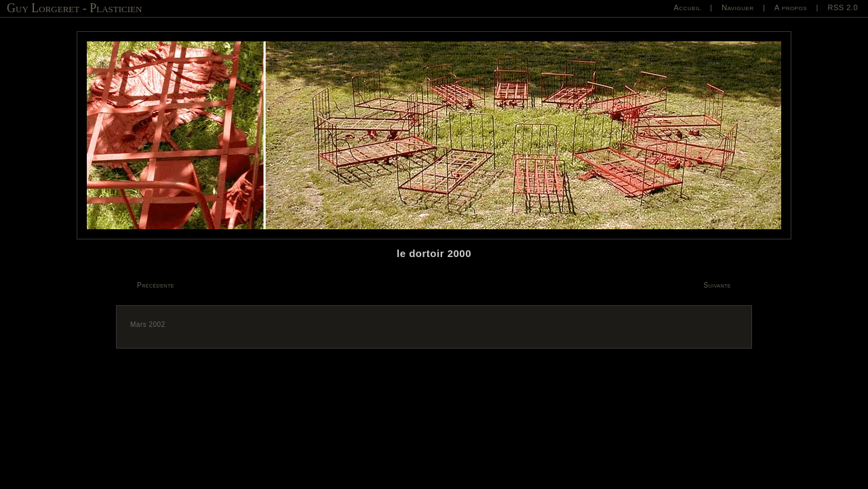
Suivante (718, 285)
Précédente (156, 285)
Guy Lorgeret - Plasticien (74, 8)
